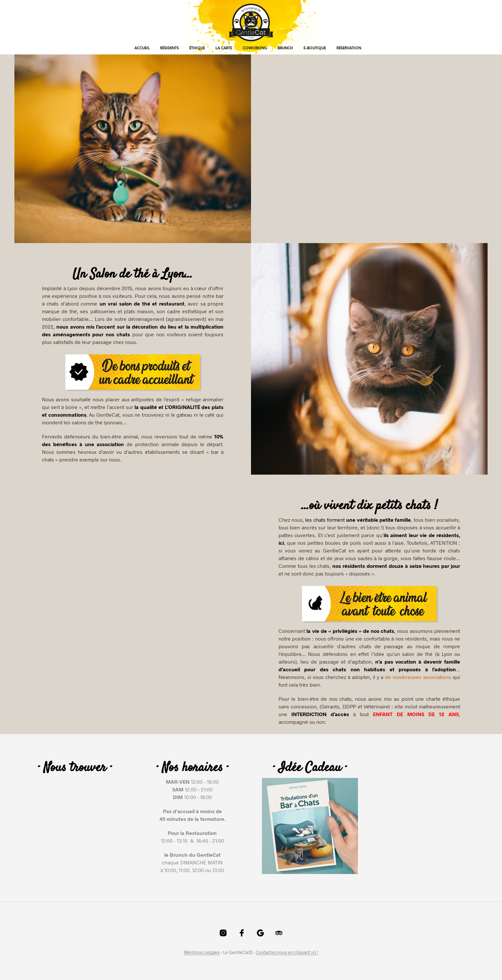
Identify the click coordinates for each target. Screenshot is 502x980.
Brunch (285, 48)
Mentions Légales (202, 952)
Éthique (197, 48)
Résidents (169, 48)
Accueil (142, 48)
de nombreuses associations (418, 677)
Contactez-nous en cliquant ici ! (287, 952)
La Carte (224, 48)
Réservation (349, 48)
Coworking (255, 48)
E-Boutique (315, 48)
